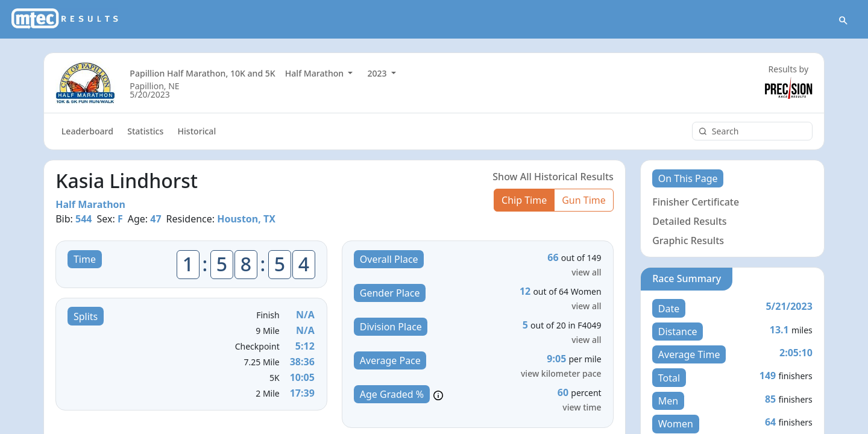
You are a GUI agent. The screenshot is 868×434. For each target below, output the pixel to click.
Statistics (145, 132)
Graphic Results (688, 241)
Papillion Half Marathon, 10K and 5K (202, 74)
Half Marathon (316, 74)
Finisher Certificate (696, 203)
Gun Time (584, 201)
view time (582, 408)
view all (586, 273)
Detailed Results (689, 222)
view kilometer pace (561, 374)
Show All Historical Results (553, 177)
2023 (378, 74)
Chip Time (524, 201)
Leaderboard (87, 132)
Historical (197, 132)
